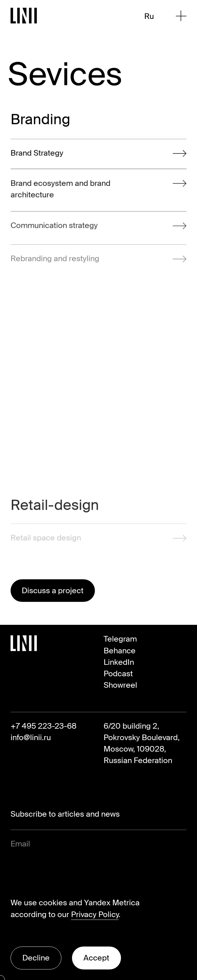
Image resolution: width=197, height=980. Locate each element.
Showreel (120, 685)
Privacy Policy (95, 914)
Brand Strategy (98, 155)
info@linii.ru (31, 737)
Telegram (120, 639)
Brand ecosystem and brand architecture (98, 192)
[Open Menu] (181, 16)
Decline (36, 958)
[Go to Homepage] (24, 16)
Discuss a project (53, 591)
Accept (96, 958)
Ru (149, 16)
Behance (120, 651)
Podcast (118, 674)
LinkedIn (119, 662)
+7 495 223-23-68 (44, 726)
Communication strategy (98, 231)
